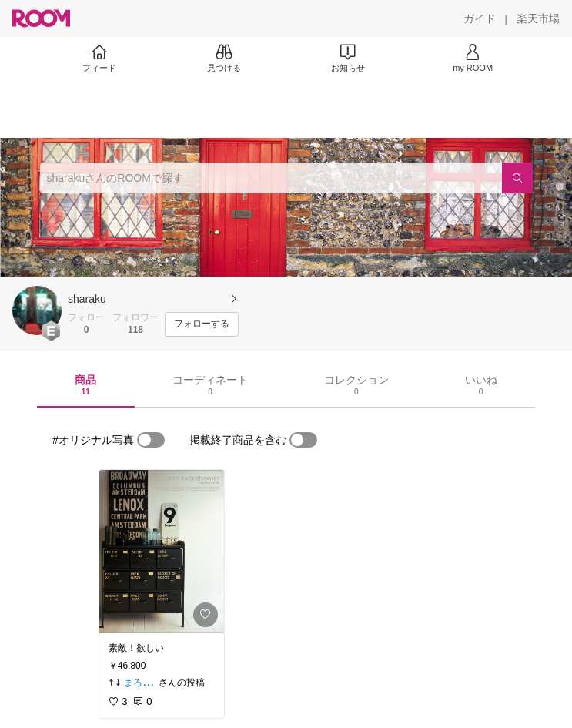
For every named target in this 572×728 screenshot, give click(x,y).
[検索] (517, 178)
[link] (162, 552)
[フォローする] (202, 324)
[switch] (151, 440)
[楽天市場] (538, 18)
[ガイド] (480, 18)
